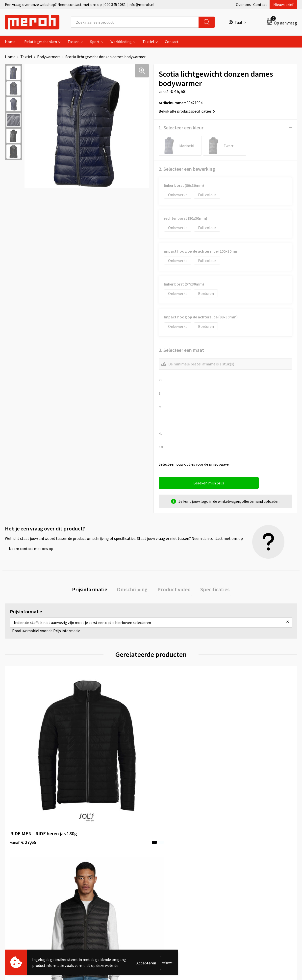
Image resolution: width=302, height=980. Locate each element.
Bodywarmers (49, 57)
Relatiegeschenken (41, 42)
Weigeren (167, 963)
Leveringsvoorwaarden (249, 847)
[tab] (93, 590)
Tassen (74, 42)
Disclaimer (239, 870)
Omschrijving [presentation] (133, 590)
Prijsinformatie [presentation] (93, 590)
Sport (95, 42)
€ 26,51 (96, 759)
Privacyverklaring (244, 862)
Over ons (243, 4)
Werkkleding (121, 42)
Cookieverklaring (244, 855)
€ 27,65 (23, 759)
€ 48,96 (242, 767)
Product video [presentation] (173, 590)
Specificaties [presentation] (211, 590)
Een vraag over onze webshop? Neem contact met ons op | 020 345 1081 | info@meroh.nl (80, 4)
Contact (260, 4)
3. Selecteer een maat (181, 350)
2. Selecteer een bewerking (187, 169)
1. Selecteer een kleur (181, 128)
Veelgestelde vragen (102, 855)
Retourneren (168, 847)
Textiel (148, 42)
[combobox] (135, 22)
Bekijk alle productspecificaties (187, 111)
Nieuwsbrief (283, 4)
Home (10, 42)
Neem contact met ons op (31, 549)
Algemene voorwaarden (250, 839)
